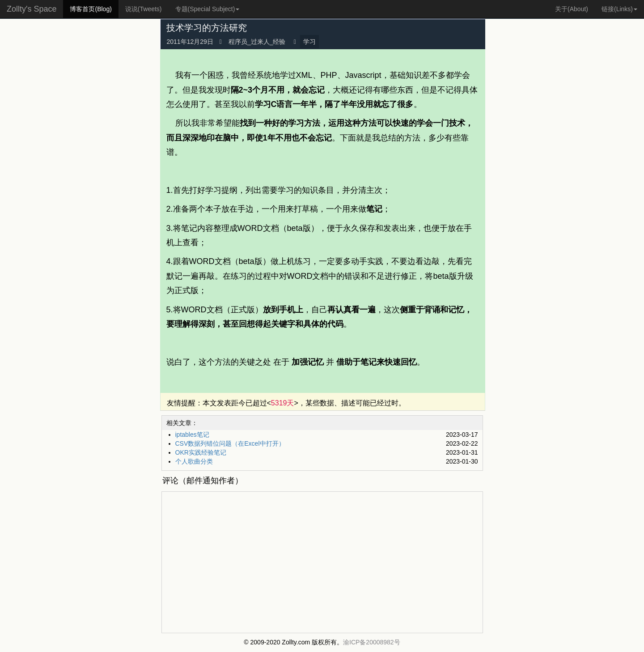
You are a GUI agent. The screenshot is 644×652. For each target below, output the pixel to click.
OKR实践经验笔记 (201, 452)
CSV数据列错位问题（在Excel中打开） (230, 443)
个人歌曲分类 (194, 461)
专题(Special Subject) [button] (208, 9)
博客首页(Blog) (91, 9)
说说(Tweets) (144, 9)
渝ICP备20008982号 (372, 642)
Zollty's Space (32, 9)
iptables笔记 (192, 435)
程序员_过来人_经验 (257, 42)
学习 (309, 42)
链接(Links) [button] (619, 9)
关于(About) (572, 9)
